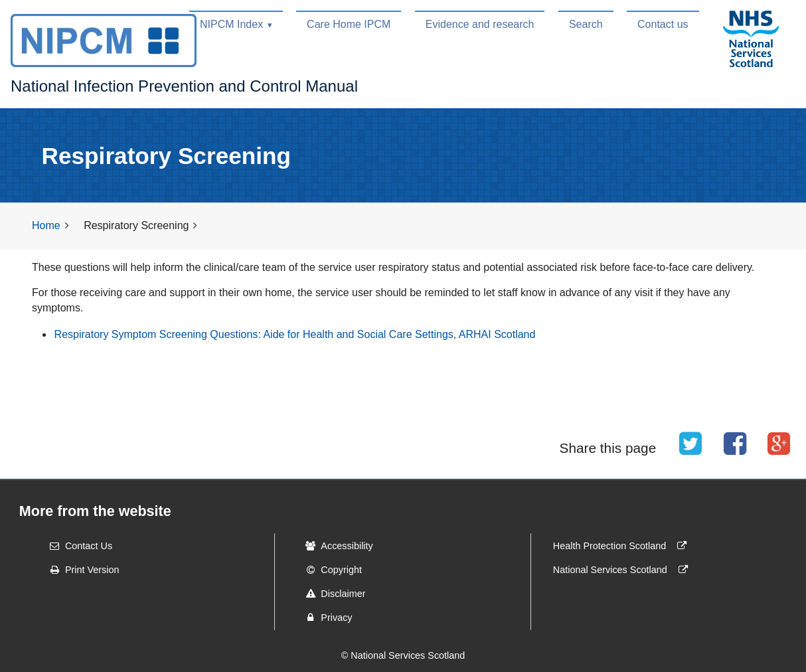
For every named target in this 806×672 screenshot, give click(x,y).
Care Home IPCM (349, 24)
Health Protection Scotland (623, 546)
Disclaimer (331, 594)
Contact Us (77, 546)
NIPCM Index (231, 24)
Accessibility (335, 546)
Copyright (329, 570)
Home (46, 225)
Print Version (80, 570)
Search (586, 24)
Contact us (663, 24)
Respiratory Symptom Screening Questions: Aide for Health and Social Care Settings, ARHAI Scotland (295, 334)
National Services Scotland (623, 570)
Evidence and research (480, 24)
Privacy (324, 618)
